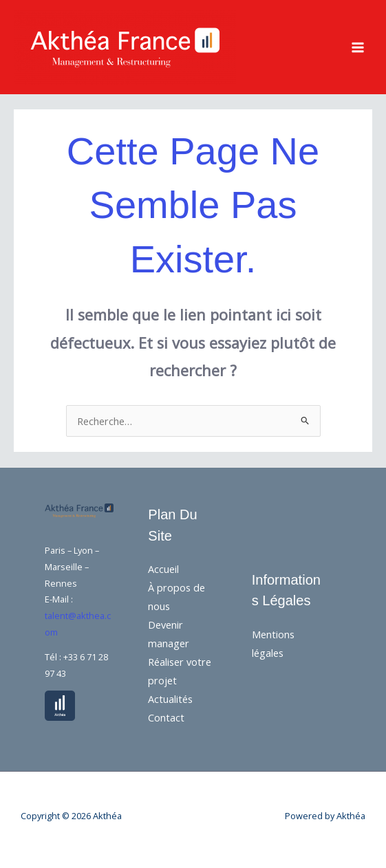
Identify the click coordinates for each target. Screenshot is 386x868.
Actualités (170, 699)
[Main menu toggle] (358, 47)
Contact (166, 717)
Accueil (163, 569)
